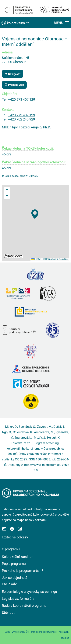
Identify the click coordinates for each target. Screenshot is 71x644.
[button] (62, 23)
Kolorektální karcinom (18, 557)
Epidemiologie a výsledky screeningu (29, 592)
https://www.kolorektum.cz (42, 465)
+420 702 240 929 (22, 119)
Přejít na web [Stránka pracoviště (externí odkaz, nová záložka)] (14, 85)
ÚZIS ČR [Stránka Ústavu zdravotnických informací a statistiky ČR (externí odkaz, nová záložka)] (25, 632)
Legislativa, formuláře (18, 599)
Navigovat (12, 74)
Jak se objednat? (15, 578)
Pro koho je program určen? (23, 571)
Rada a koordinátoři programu (24, 606)
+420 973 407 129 (22, 99)
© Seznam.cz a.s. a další (56, 259)
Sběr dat (8, 613)
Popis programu (14, 564)
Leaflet (36, 259)
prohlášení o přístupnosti (44, 632)
